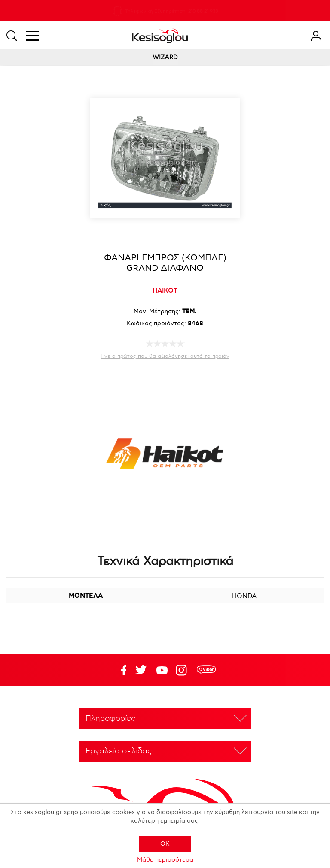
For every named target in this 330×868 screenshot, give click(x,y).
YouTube (141, 670)
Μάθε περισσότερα (165, 860)
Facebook (120, 670)
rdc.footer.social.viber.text (206, 670)
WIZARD (165, 57)
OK (165, 844)
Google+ (183, 670)
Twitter (162, 670)
